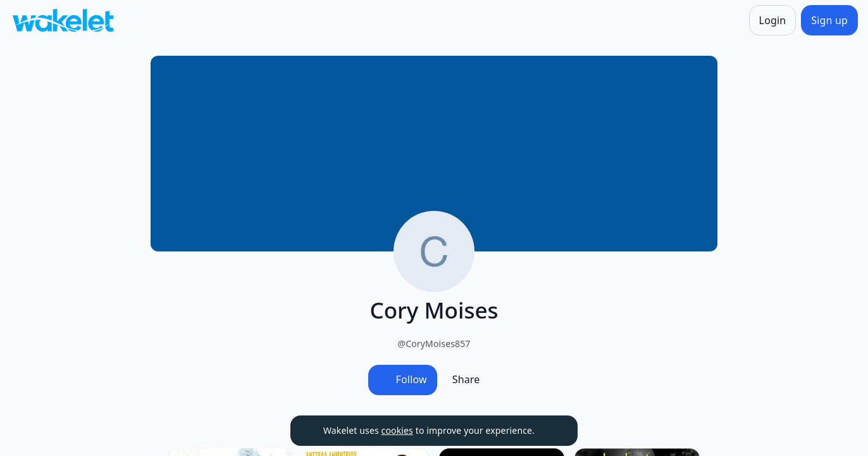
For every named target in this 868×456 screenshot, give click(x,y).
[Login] (773, 20)
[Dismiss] (552, 431)
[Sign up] (829, 20)
